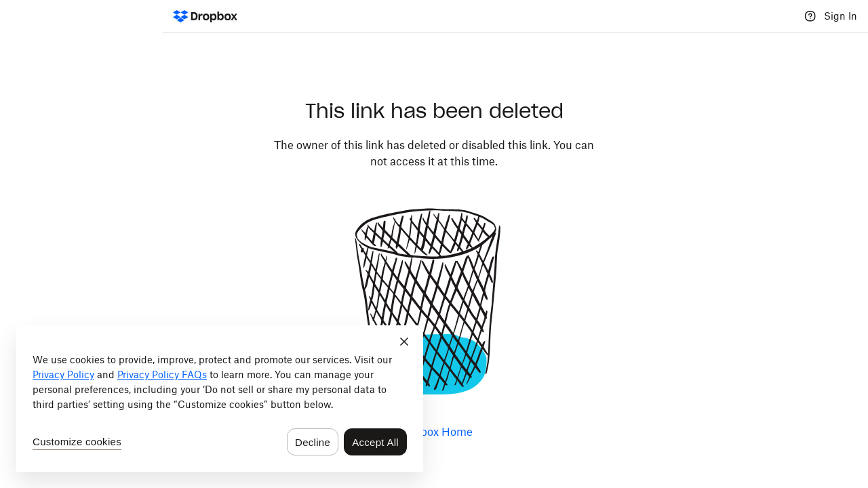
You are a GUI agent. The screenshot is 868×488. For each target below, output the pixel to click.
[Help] (810, 16)
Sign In (841, 16)
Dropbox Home (434, 432)
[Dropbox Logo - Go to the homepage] (205, 16)
